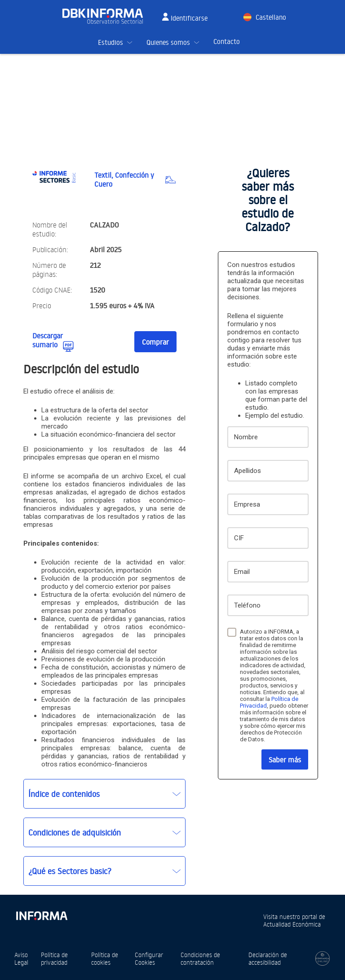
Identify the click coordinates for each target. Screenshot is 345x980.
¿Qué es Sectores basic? (70, 871)
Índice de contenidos (64, 794)
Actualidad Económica (292, 924)
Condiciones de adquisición (75, 832)
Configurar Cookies (149, 958)
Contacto (227, 42)
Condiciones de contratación (200, 958)
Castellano (271, 17)
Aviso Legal (21, 958)
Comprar (155, 342)
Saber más (285, 760)
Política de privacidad (54, 958)
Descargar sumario (48, 340)
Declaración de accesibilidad (268, 958)
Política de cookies (105, 958)
